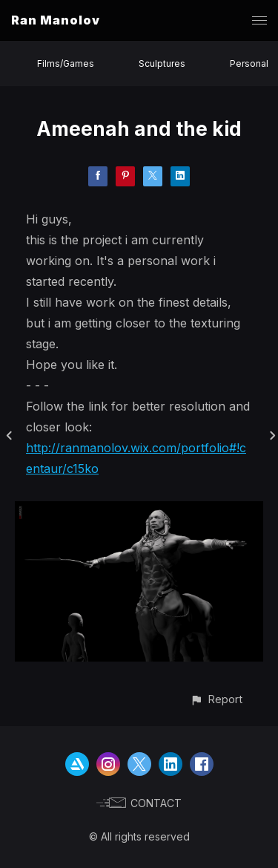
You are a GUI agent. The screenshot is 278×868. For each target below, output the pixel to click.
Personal (249, 63)
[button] (216, 699)
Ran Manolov (56, 20)
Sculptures (162, 63)
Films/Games (66, 63)
